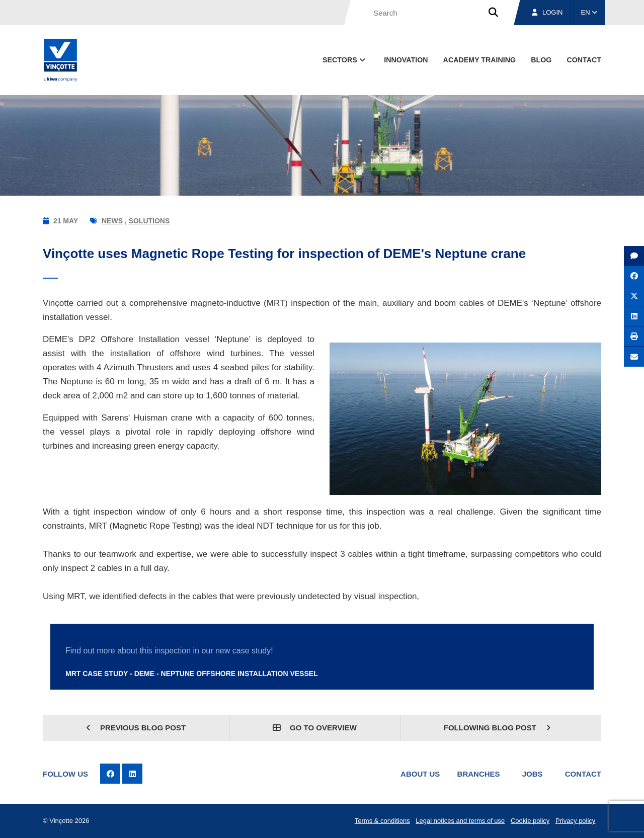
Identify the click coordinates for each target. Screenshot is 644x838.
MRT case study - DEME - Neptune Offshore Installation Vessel (192, 674)
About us (420, 774)
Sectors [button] (345, 60)
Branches (479, 774)
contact (584, 60)
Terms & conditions (382, 821)
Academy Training (480, 60)
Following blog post (497, 728)
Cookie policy (530, 821)
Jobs (533, 774)
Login (547, 12)
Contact (583, 774)
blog (541, 60)
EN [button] (589, 12)
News (112, 221)
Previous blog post (136, 728)
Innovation (406, 60)
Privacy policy (575, 821)
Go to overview (315, 728)
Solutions (149, 221)
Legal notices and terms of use (460, 821)
